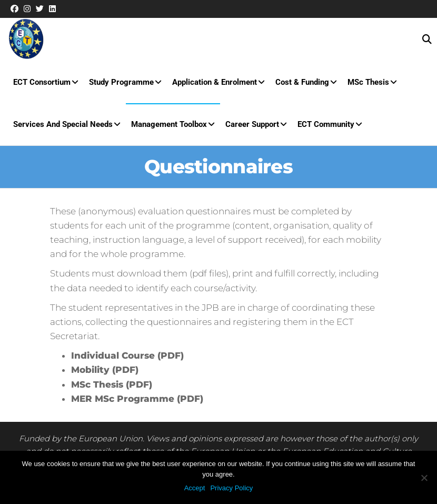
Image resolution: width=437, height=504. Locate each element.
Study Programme (121, 82)
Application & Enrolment (215, 82)
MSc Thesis (368, 82)
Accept (195, 488)
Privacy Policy (231, 488)
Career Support (252, 124)
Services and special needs (63, 124)
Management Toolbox (169, 124)
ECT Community (326, 124)
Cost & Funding (302, 82)
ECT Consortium (42, 82)
